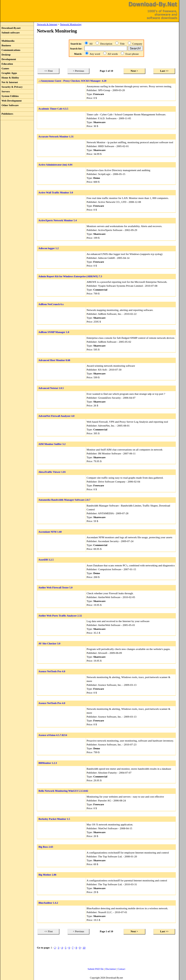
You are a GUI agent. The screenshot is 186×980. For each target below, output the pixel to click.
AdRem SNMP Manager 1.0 (54, 332)
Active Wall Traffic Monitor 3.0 (56, 193)
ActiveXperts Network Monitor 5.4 (57, 220)
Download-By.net (10, 28)
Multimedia (7, 41)
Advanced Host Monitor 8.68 (54, 360)
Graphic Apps (9, 73)
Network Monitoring (71, 24)
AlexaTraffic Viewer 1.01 (52, 472)
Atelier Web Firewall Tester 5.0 (55, 588)
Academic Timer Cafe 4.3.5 (53, 109)
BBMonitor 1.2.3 (48, 763)
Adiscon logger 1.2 (48, 248)
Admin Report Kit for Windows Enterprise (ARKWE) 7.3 (70, 276)
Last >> (164, 71)
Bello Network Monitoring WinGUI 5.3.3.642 (63, 791)
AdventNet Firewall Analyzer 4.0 (56, 416)
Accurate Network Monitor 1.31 (56, 137)
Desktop (5, 55)
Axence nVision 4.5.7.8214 (53, 735)
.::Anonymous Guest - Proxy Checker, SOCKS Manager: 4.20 (72, 81)
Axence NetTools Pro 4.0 (52, 671)
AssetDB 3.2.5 (46, 560)
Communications (10, 50)
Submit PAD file (96, 969)
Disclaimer (111, 969)
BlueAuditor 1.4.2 (48, 903)
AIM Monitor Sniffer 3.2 (52, 444)
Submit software (10, 33)
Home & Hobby (10, 78)
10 (84, 948)
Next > (134, 71)
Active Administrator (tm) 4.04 (55, 165)
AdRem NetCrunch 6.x (51, 304)
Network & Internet (47, 24)
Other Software (9, 105)
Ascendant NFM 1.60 (50, 532)
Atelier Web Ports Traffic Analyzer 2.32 (60, 616)
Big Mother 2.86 (47, 875)
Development (8, 59)
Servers (5, 91)
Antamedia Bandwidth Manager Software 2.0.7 (64, 500)
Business (6, 45)
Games (5, 68)
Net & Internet (9, 82)
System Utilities (9, 96)
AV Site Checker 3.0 (49, 644)
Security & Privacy (11, 87)
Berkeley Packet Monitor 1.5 (54, 819)
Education (7, 64)
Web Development (11, 101)
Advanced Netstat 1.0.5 (51, 388)
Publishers (7, 114)
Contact (121, 969)
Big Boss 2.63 (46, 847)
